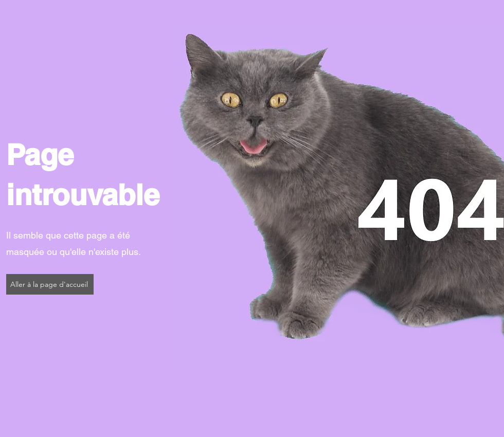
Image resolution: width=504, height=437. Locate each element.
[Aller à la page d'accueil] (50, 284)
